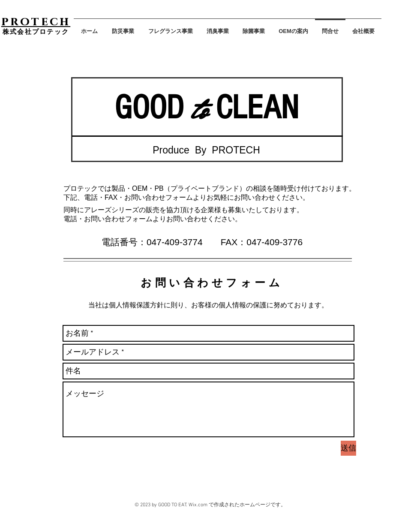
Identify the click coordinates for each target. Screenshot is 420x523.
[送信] (348, 448)
